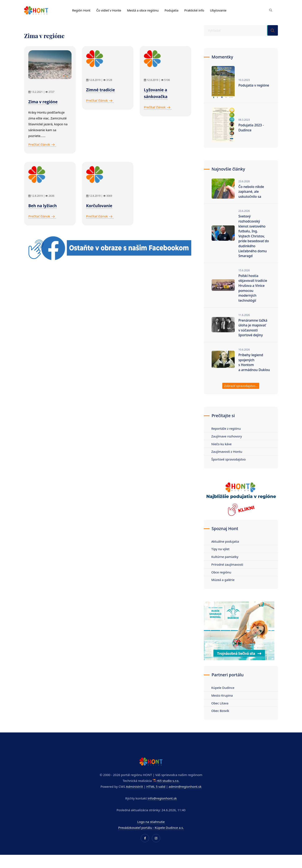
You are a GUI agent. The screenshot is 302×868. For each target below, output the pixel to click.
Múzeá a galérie (223, 587)
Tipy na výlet (221, 556)
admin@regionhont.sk (185, 794)
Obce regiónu (222, 580)
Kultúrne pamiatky (225, 564)
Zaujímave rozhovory (227, 443)
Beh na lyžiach (43, 206)
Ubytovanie (219, 10)
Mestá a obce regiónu (143, 10)
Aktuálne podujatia (226, 549)
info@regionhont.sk (162, 806)
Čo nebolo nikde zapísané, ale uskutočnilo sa (251, 192)
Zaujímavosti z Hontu (227, 459)
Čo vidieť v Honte (109, 10)
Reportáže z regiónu (226, 436)
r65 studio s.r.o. (168, 788)
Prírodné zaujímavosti (228, 572)
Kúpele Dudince (223, 695)
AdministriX (135, 794)
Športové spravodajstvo (229, 467)
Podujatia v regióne (254, 85)
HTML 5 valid (156, 794)
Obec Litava (220, 711)
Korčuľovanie (99, 206)
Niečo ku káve (222, 451)
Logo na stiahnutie (151, 829)
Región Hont (81, 10)
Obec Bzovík (221, 719)
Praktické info (195, 10)
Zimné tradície (101, 90)
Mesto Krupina (222, 703)
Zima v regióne (43, 102)
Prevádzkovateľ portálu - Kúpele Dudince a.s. (151, 835)
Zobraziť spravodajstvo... (241, 393)
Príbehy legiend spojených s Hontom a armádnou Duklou (251, 367)
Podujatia (172, 10)
